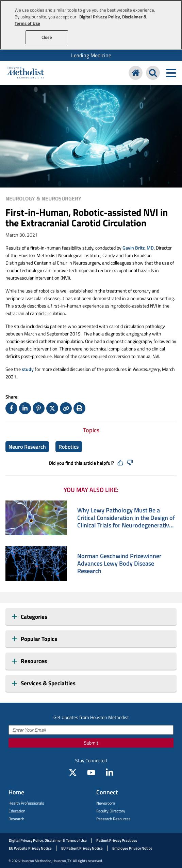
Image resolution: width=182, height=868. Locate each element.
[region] (91, 25)
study (28, 369)
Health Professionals (26, 803)
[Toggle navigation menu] (171, 73)
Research (16, 819)
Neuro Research (27, 447)
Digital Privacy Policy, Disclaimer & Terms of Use (48, 840)
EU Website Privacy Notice (30, 848)
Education (17, 811)
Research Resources (113, 819)
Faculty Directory (111, 811)
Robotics (69, 447)
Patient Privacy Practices (117, 840)
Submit (91, 743)
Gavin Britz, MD (138, 248)
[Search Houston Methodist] (153, 73)
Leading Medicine (91, 55)
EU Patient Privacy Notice (82, 848)
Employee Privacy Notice (132, 848)
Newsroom (106, 803)
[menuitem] (91, 55)
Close (47, 37)
